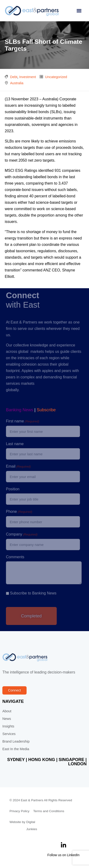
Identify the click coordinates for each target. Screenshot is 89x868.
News (7, 719)
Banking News (20, 410)
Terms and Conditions (49, 811)
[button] (79, 11)
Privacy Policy (19, 811)
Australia (17, 83)
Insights (8, 726)
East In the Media (16, 749)
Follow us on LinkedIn (63, 855)
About (7, 711)
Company (22, 535)
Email (18, 467)
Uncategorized (56, 77)
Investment (28, 77)
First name (23, 421)
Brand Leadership (16, 741)
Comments (15, 557)
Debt (14, 77)
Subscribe (46, 410)
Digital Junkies (32, 826)
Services (9, 734)
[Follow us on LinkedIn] (63, 845)
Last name (15, 444)
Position (13, 489)
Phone (19, 512)
